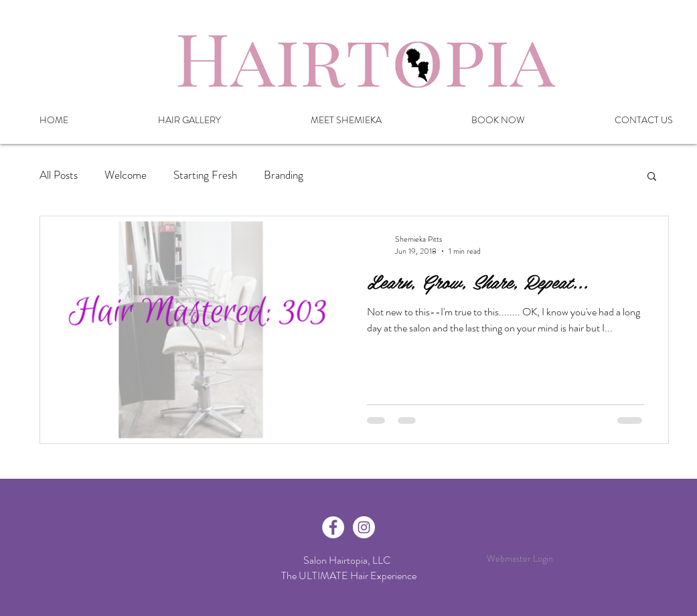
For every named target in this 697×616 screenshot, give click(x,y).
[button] (652, 177)
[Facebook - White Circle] (333, 527)
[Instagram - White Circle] (364, 527)
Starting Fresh (205, 175)
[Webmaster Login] (520, 559)
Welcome (126, 175)
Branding (284, 175)
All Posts (59, 175)
